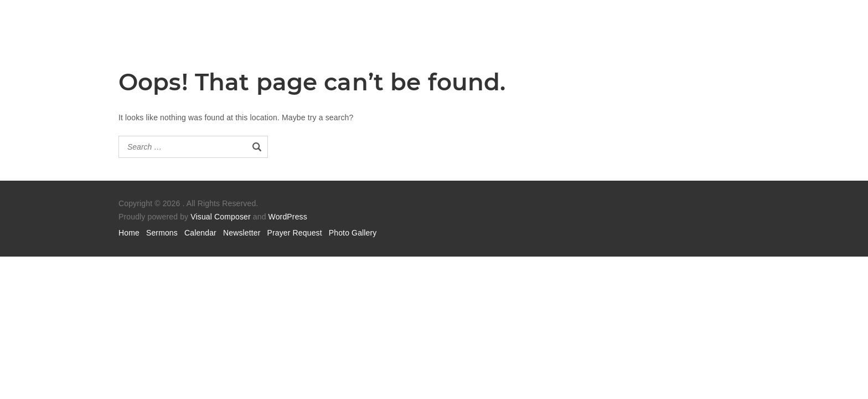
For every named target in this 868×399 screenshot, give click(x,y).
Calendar (200, 233)
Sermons (162, 233)
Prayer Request (295, 233)
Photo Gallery (353, 233)
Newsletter (242, 233)
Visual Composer (220, 217)
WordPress (288, 217)
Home (129, 233)
